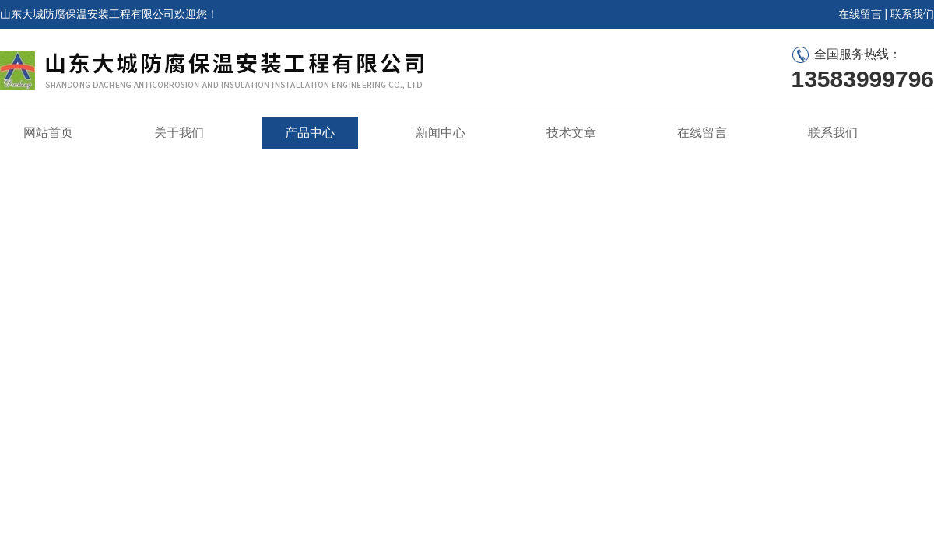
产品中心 (310, 133)
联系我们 (912, 14)
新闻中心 (441, 133)
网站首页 (48, 133)
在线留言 (860, 14)
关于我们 (179, 133)
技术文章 (571, 133)
